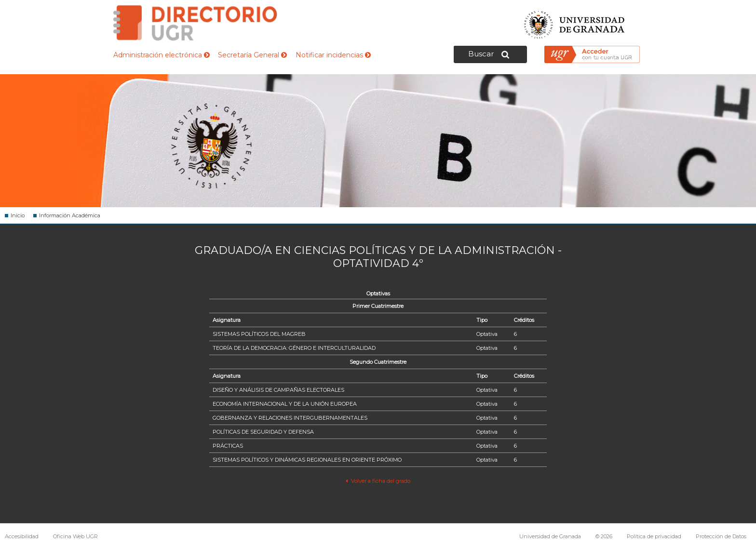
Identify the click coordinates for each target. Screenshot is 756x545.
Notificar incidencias (333, 55)
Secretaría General (252, 55)
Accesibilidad (22, 536)
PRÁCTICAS (228, 446)
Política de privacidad (654, 536)
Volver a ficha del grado (378, 481)
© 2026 (604, 536)
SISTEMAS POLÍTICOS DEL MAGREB (259, 334)
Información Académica (70, 215)
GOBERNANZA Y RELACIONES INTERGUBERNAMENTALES (290, 418)
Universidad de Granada (575, 22)
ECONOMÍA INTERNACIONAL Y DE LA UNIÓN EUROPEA (285, 404)
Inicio (18, 215)
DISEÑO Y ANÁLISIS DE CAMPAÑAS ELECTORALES (278, 390)
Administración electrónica (162, 55)
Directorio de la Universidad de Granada (195, 23)
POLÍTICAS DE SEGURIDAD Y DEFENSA (263, 432)
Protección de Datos (721, 536)
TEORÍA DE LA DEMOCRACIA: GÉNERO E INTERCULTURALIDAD (294, 348)
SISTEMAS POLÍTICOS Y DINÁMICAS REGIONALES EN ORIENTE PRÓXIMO (307, 460)
